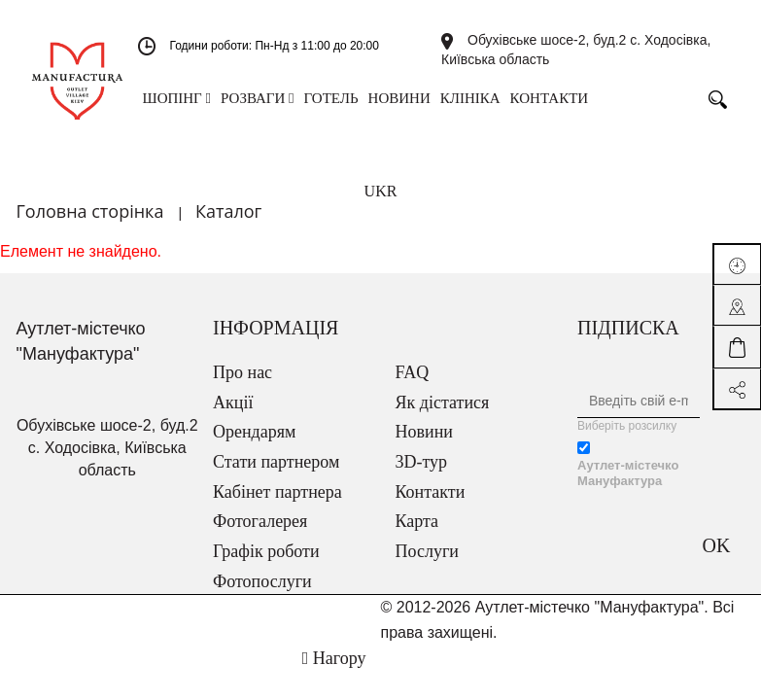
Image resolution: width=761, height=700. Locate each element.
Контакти (431, 492)
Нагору (334, 658)
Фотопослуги (262, 581)
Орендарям (254, 432)
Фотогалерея (260, 521)
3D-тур (422, 462)
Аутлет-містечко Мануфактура (628, 473)
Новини (424, 432)
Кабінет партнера (277, 492)
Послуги (427, 551)
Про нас (242, 372)
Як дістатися (443, 402)
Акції (233, 402)
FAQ (413, 372)
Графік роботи (266, 551)
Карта (417, 521)
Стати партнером (276, 462)
